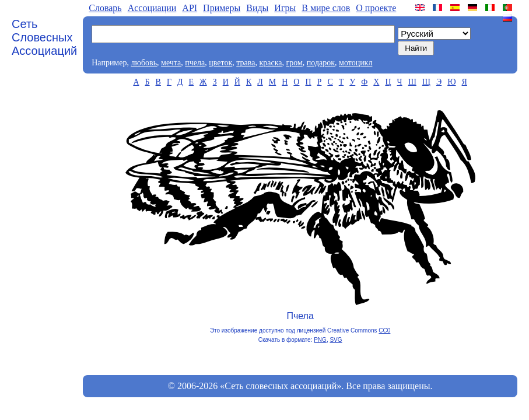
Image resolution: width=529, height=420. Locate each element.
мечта (171, 63)
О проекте (376, 8)
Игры (285, 8)
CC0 (384, 330)
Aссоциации (152, 8)
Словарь (105, 8)
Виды (257, 8)
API (190, 8)
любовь (144, 63)
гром (294, 63)
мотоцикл (355, 63)
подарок (321, 63)
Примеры (222, 8)
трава (246, 63)
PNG (320, 340)
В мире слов (326, 8)
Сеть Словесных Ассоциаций (44, 37)
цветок (220, 63)
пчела (195, 63)
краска (270, 63)
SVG (336, 340)
